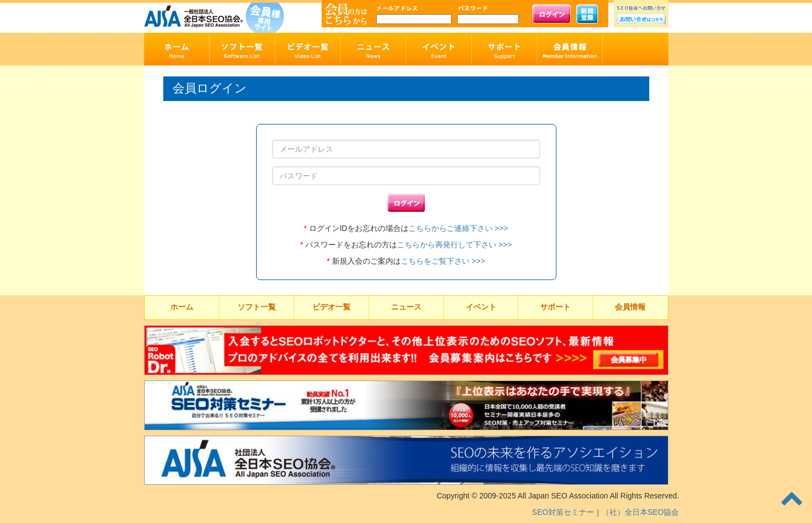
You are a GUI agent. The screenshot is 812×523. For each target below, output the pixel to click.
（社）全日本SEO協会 (641, 512)
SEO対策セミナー (563, 512)
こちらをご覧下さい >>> (443, 261)
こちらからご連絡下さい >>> (458, 228)
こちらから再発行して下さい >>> (454, 245)
